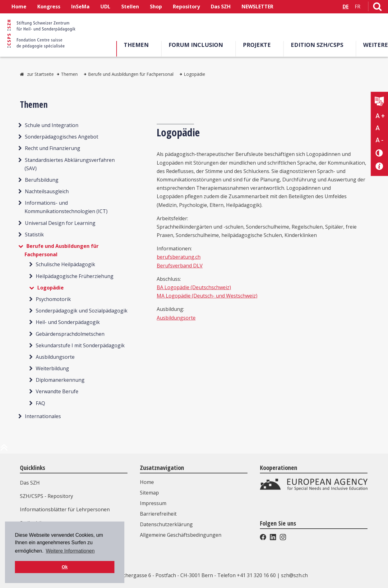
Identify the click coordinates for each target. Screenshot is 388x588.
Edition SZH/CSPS (317, 45)
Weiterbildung (52, 368)
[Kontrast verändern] (379, 153)
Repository (186, 7)
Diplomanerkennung (60, 380)
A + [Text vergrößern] (380, 116)
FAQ (40, 403)
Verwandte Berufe (57, 391)
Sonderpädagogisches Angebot (62, 137)
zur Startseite (40, 74)
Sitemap (149, 493)
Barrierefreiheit (158, 514)
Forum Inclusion (196, 45)
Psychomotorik (53, 299)
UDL (105, 7)
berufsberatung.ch (179, 257)
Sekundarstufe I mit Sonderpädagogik (80, 345)
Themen (136, 45)
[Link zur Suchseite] (377, 8)
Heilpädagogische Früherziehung (75, 276)
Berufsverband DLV (180, 266)
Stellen (130, 7)
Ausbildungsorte (55, 357)
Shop (156, 7)
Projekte (257, 45)
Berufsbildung (42, 180)
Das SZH (221, 7)
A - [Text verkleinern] (379, 140)
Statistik (34, 235)
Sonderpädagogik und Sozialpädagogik (82, 311)
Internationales (43, 416)
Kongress (49, 7)
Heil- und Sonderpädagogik (68, 322)
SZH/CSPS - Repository (46, 496)
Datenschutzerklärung (166, 524)
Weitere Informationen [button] (70, 551)
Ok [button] (65, 567)
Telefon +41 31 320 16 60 (247, 575)
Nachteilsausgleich (47, 191)
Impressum (153, 503)
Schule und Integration (52, 125)
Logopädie (194, 74)
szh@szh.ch (294, 575)
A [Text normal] (378, 128)
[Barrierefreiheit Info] (379, 166)
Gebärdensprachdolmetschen (70, 334)
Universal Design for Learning (60, 223)
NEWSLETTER (257, 7)
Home (19, 7)
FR (358, 7)
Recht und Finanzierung (53, 148)
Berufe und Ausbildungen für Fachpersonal (131, 74)
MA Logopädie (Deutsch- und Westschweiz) (207, 296)
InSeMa (80, 7)
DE (346, 7)
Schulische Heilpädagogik (65, 264)
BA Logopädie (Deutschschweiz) (194, 287)
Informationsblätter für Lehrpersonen (65, 509)
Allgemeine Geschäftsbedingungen (181, 535)
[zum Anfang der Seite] (4, 450)
